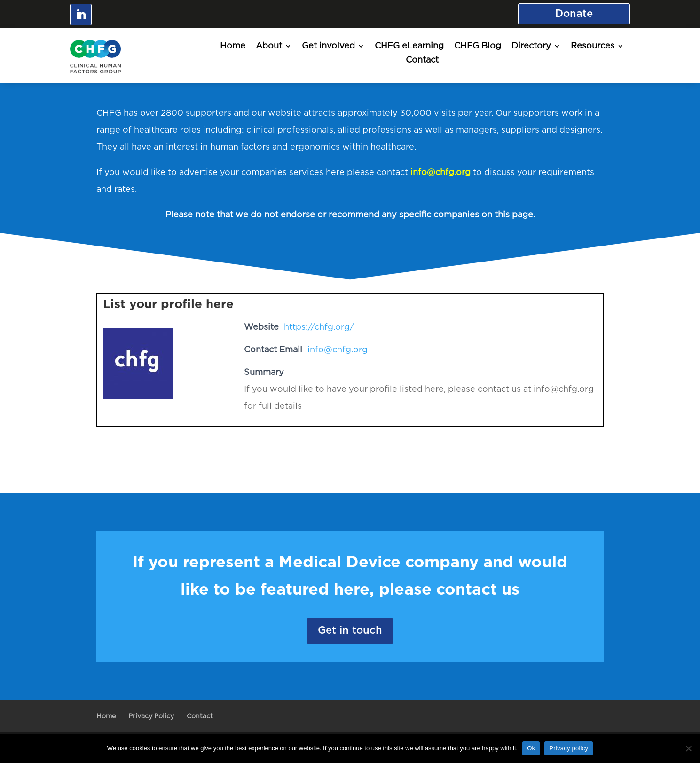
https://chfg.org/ (319, 327)
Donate (574, 14)
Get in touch (350, 630)
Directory (531, 47)
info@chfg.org (440, 173)
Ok (531, 748)
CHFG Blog (478, 47)
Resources (593, 47)
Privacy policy (569, 748)
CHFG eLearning (409, 47)
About (269, 47)
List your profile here (168, 304)
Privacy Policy (151, 716)
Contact (422, 61)
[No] (688, 748)
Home (233, 47)
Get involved (328, 47)
